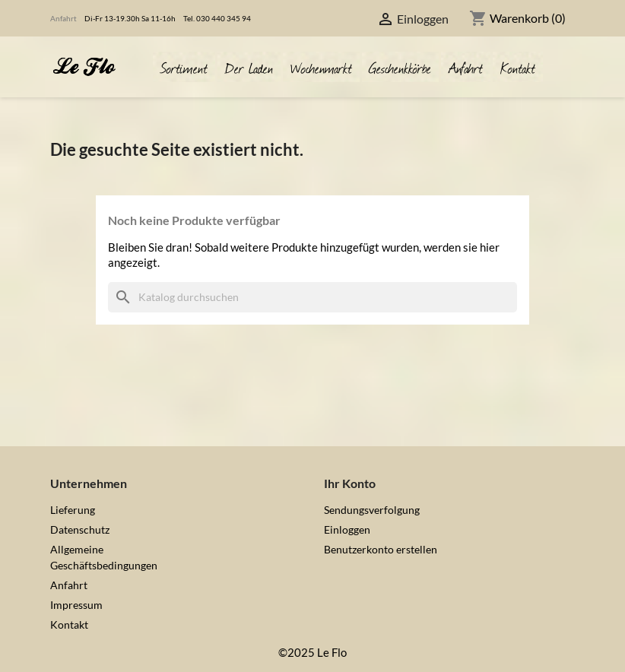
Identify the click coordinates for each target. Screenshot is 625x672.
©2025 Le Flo (312, 652)
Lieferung (73, 510)
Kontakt (518, 67)
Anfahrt (63, 19)
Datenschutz (80, 529)
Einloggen (347, 529)
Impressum (76, 605)
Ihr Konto (350, 483)
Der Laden (249, 67)
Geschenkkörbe (400, 67)
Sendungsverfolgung (372, 510)
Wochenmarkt (321, 67)
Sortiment (184, 67)
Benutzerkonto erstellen (381, 549)
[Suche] (312, 297)
